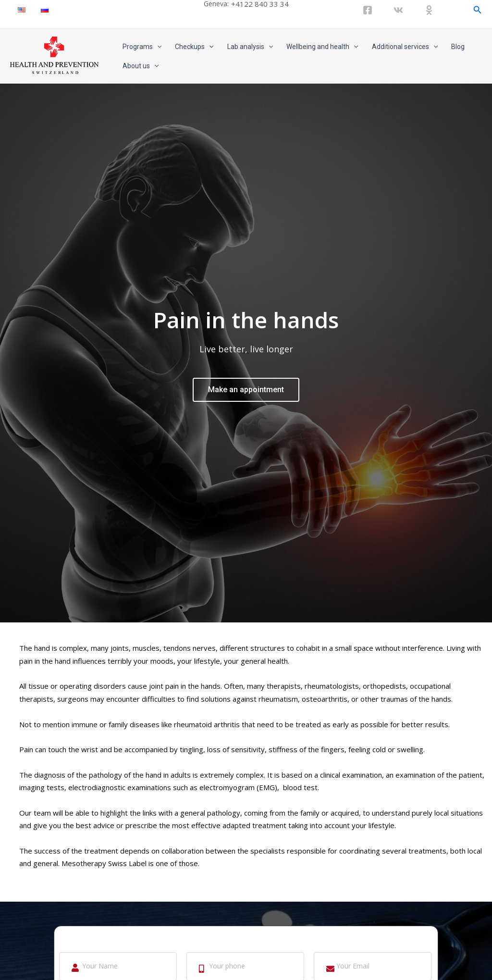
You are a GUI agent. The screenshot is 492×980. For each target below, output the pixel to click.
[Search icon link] (478, 10)
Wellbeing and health (322, 47)
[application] (157, 47)
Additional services (405, 47)
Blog (458, 47)
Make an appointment (246, 387)
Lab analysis (250, 47)
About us (141, 66)
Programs (142, 47)
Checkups (194, 47)
